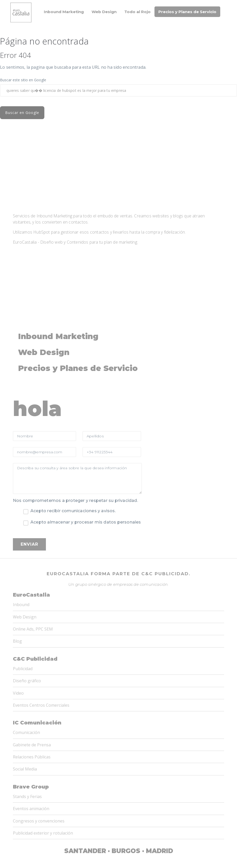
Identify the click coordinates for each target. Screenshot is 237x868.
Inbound (21, 545)
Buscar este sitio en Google (23, 80)
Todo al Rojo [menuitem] (137, 12)
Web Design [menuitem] (104, 12)
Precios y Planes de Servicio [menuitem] (187, 12)
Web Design (25, 557)
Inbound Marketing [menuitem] (64, 12)
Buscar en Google (30, 113)
